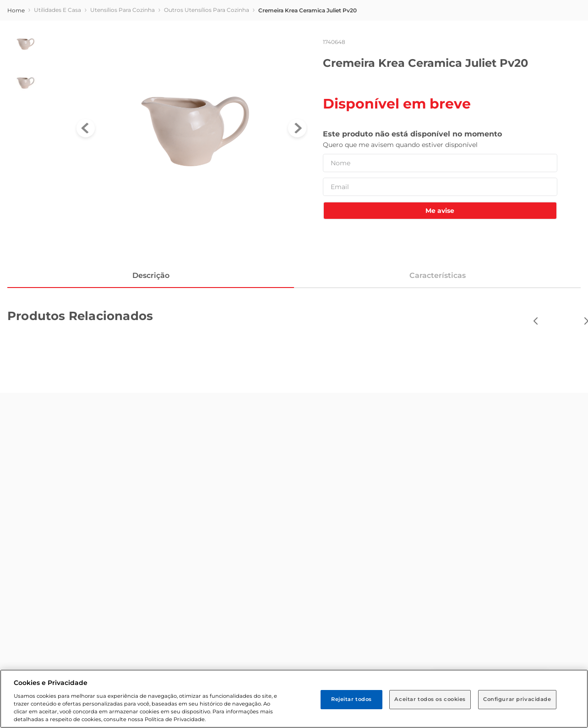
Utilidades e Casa (57, 10)
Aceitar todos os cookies (430, 699)
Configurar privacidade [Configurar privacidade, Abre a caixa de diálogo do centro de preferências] (517, 699)
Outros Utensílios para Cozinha (207, 10)
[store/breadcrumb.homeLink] (16, 11)
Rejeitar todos (351, 699)
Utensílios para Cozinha (122, 10)
